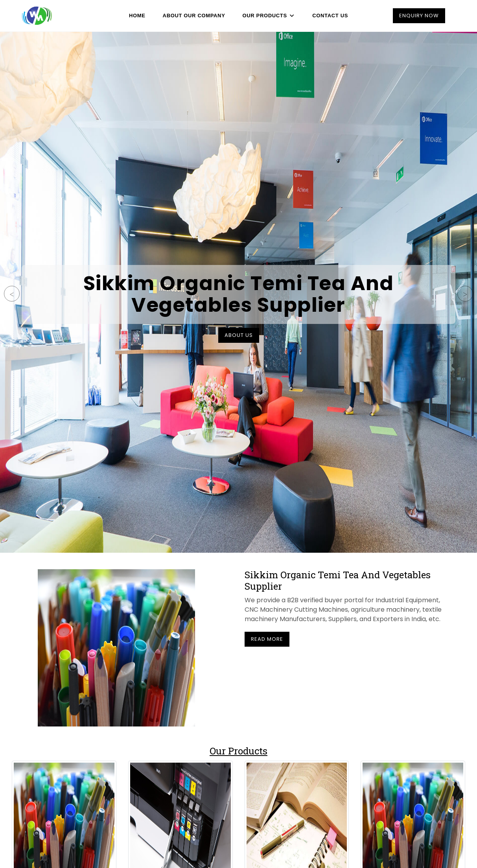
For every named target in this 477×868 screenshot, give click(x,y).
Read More (267, 639)
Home (139, 16)
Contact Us (328, 16)
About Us (239, 335)
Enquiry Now (419, 16)
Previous (12, 294)
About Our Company (194, 16)
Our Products (268, 16)
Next (465, 294)
